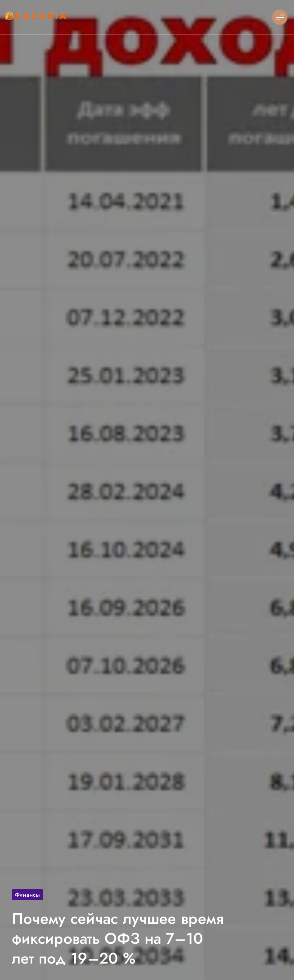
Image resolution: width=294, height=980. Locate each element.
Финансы (28, 895)
